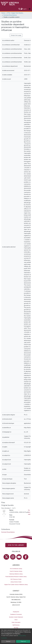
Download (29, 512)
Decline (8, 641)
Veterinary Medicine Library (16, 574)
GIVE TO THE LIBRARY (16, 545)
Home (3, 13)
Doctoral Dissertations (10, 15)
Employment (16, 612)
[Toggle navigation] (30, 9)
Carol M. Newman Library (16, 571)
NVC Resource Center (16, 579)
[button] (21, 9)
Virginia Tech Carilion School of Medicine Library (16, 585)
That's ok (23, 641)
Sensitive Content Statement (16, 617)
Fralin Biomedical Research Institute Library (16, 577)
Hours (16, 620)
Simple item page (16, 35)
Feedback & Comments (16, 614)
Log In (25, 9)
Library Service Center (16, 582)
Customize (4, 638)
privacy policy (22, 636)
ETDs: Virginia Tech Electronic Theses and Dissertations (16, 13)
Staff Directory (16, 625)
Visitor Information (16, 622)
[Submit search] (19, 9)
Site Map (16, 628)
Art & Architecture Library (16, 569)
